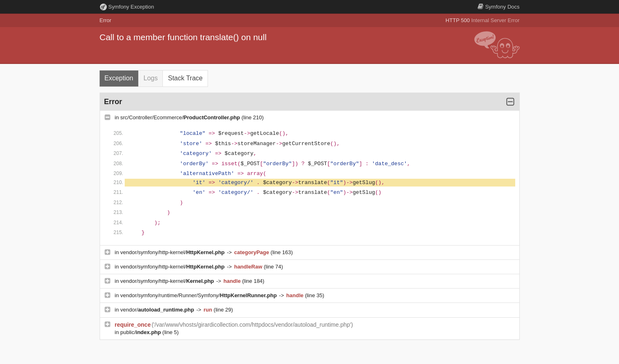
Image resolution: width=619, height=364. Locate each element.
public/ (141, 332)
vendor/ (158, 310)
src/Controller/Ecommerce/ (181, 117)
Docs (498, 7)
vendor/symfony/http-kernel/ (173, 252)
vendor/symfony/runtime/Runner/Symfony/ (199, 295)
